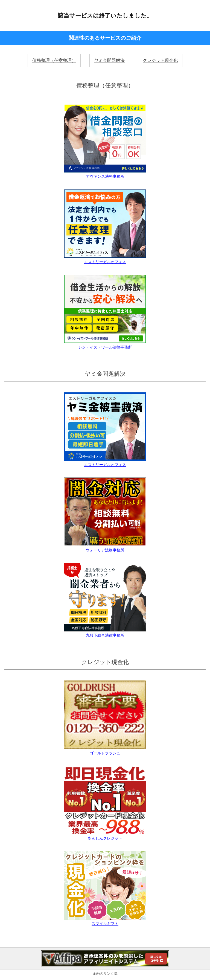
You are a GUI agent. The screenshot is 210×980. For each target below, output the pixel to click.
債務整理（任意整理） (54, 60)
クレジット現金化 (160, 60)
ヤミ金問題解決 (109, 60)
